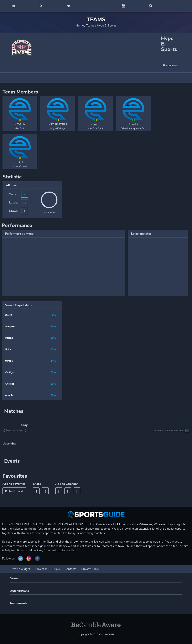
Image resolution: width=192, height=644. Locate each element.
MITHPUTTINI (58, 124)
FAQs (56, 569)
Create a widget (20, 569)
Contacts (71, 569)
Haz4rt (134, 124)
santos (96, 124)
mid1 (20, 162)
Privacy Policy (90, 569)
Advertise (41, 569)
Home (80, 26)
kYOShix (20, 124)
